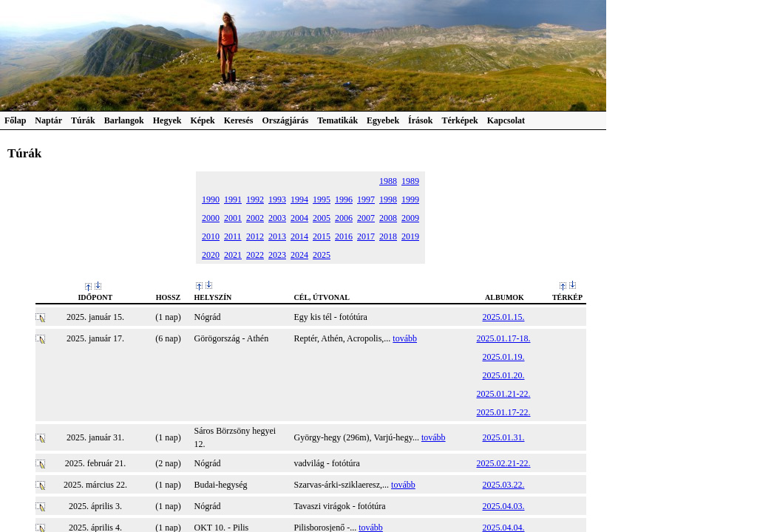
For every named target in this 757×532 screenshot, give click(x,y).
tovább (405, 338)
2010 (211, 236)
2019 (410, 236)
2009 (410, 218)
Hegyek (167, 120)
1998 (388, 199)
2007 (366, 218)
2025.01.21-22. (504, 394)
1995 (322, 199)
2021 (233, 255)
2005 (322, 218)
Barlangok (124, 120)
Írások (420, 120)
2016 (344, 236)
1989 (410, 181)
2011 (233, 236)
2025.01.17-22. (504, 412)
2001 (233, 218)
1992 (255, 199)
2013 (277, 236)
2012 (255, 236)
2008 (388, 218)
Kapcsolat (506, 120)
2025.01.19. (504, 357)
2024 (299, 255)
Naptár (48, 120)
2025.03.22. (504, 485)
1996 (344, 199)
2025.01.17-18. (504, 338)
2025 (322, 255)
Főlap (15, 120)
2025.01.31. (504, 437)
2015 (322, 236)
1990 (211, 199)
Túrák (83, 120)
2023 (277, 255)
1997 (366, 199)
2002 (255, 218)
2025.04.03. (504, 506)
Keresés (239, 120)
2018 (388, 236)
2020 (211, 255)
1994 (299, 199)
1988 (388, 181)
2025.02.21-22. (504, 463)
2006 (344, 218)
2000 (211, 218)
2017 (366, 236)
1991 (233, 199)
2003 (277, 218)
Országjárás (286, 120)
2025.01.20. (504, 375)
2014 (299, 236)
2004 (299, 218)
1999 (410, 199)
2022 (255, 255)
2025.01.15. (504, 317)
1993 (277, 199)
